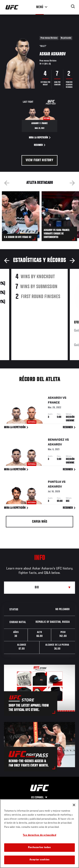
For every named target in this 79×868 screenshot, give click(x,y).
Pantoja (54, 483)
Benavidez (56, 441)
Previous (7, 183)
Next (72, 183)
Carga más (40, 522)
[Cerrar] (74, 805)
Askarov (55, 399)
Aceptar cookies (39, 860)
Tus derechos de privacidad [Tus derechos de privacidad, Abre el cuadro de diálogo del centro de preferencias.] (39, 835)
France (54, 404)
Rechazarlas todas (39, 848)
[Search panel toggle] (73, 6)
